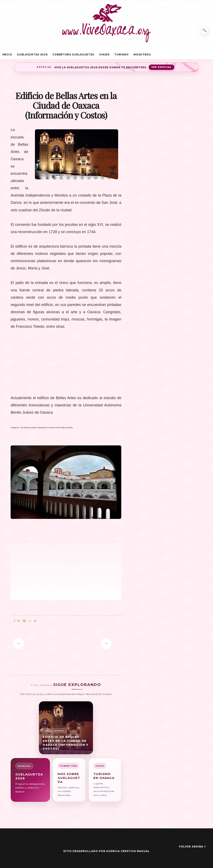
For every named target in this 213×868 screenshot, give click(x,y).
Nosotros (142, 54)
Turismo (121, 54)
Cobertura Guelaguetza (73, 54)
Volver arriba (192, 847)
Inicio (7, 54)
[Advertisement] (46, 571)
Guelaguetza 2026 (32, 54)
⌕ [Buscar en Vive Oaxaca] (204, 30)
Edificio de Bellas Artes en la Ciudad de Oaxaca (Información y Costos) (66, 743)
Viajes (104, 54)
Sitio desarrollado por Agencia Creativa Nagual (106, 851)
